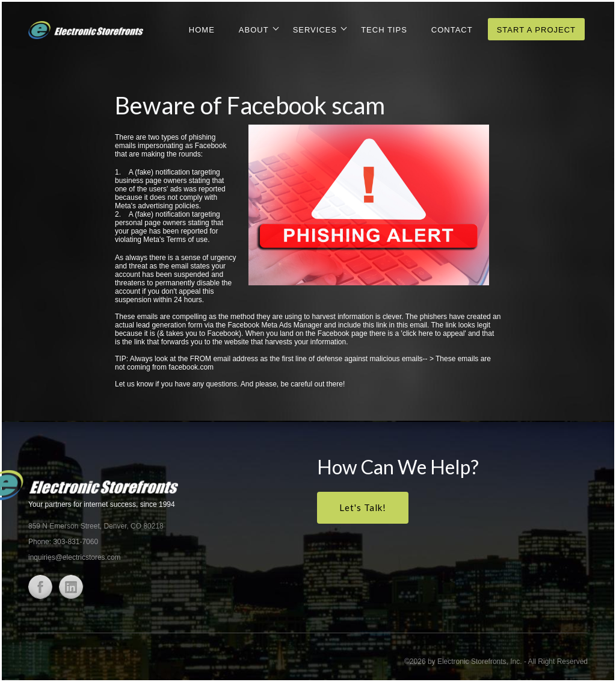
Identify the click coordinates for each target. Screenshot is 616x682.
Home (202, 30)
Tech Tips (384, 30)
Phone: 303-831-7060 (63, 542)
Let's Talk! (363, 507)
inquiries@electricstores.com (75, 557)
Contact (452, 30)
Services (315, 30)
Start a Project (536, 30)
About (254, 30)
